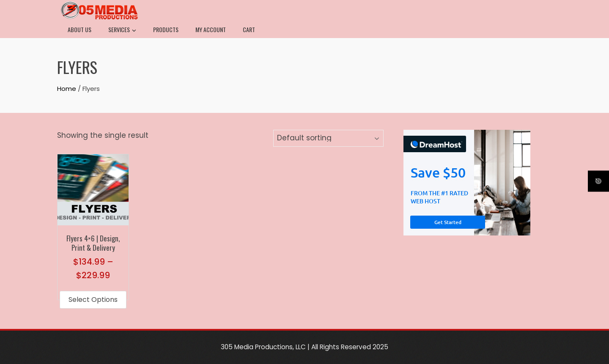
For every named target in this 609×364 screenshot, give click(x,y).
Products (166, 29)
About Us (80, 29)
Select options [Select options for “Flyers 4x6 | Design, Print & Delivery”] (93, 300)
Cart (249, 29)
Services (122, 30)
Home (67, 89)
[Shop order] (328, 138)
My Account (211, 29)
